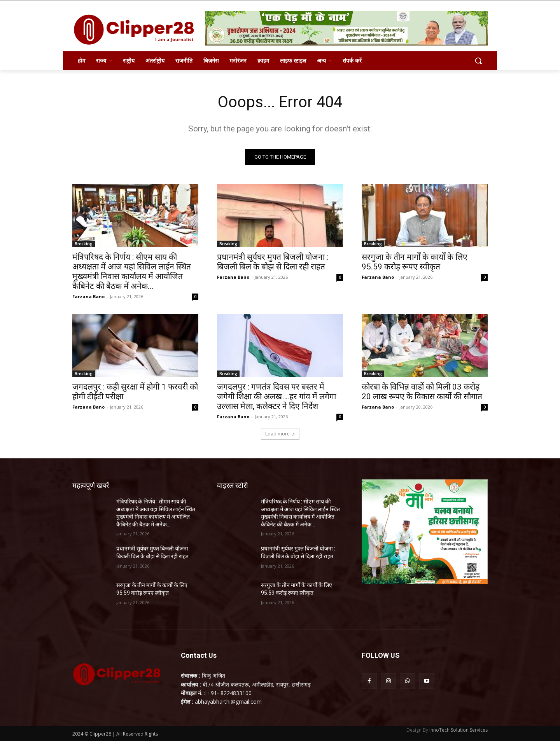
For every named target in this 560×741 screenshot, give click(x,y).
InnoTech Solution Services (458, 730)
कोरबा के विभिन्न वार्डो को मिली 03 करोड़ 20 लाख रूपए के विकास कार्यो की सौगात (422, 392)
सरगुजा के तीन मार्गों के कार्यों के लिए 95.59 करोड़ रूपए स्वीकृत (415, 262)
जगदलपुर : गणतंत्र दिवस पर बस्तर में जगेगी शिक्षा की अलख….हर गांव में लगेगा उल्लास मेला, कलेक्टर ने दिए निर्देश (276, 397)
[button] (478, 61)
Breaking (84, 244)
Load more (280, 434)
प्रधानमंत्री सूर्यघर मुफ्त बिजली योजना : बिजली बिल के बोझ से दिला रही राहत (273, 262)
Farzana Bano (88, 296)
